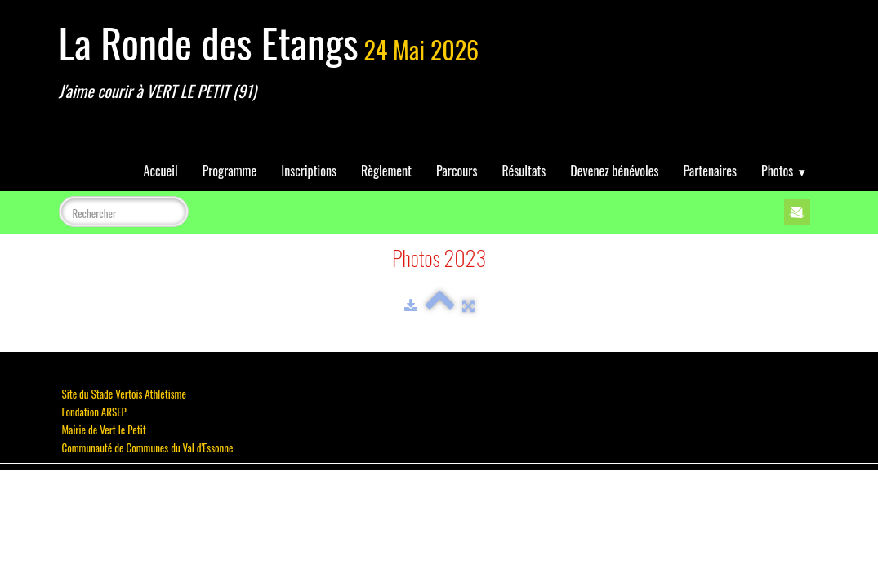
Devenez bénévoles (614, 171)
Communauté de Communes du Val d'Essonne (148, 448)
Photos (784, 171)
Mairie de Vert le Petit (104, 430)
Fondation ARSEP (94, 412)
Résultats (524, 171)
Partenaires (710, 171)
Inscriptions (309, 171)
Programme (230, 171)
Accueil (161, 171)
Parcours (457, 171)
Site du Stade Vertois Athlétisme (124, 394)
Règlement (386, 171)
